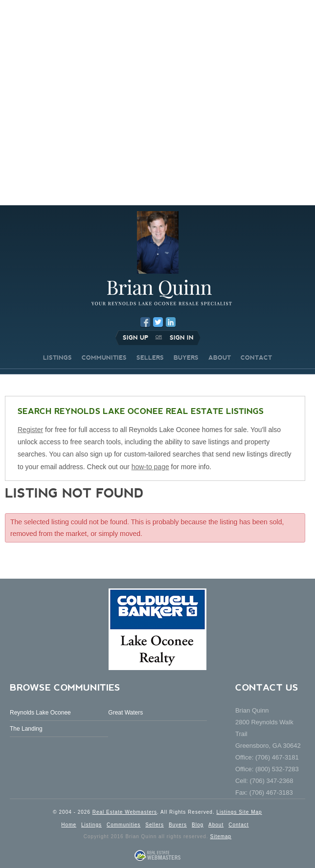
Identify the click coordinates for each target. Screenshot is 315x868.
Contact (238, 825)
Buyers (178, 825)
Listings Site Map (239, 812)
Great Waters (125, 713)
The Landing (26, 729)
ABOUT (220, 358)
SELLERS (150, 358)
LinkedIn (171, 322)
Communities (124, 825)
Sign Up (135, 338)
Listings (91, 825)
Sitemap (221, 836)
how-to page (150, 467)
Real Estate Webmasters (125, 812)
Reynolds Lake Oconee (40, 713)
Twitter (158, 322)
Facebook (145, 322)
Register (30, 430)
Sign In (182, 338)
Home (69, 825)
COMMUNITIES (104, 358)
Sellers (155, 825)
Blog (198, 825)
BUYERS (186, 358)
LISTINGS (57, 358)
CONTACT (256, 358)
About (216, 825)
